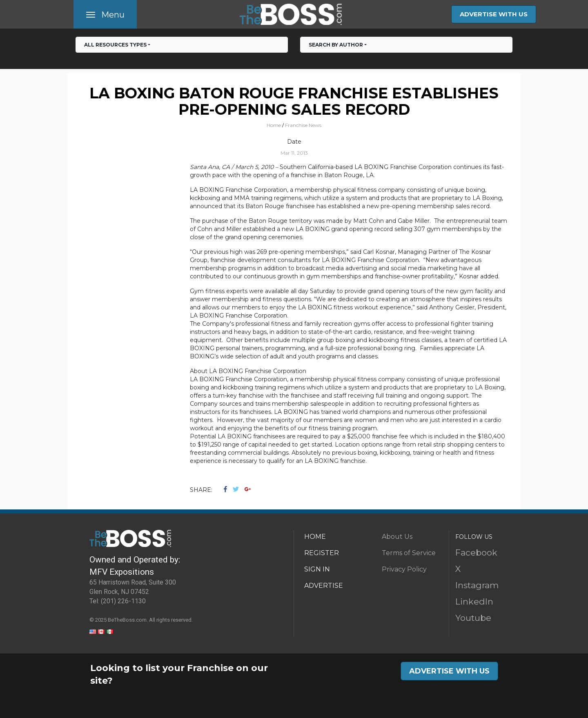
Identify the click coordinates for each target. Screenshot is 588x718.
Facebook (476, 552)
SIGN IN (317, 569)
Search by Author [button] (336, 45)
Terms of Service (409, 553)
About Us (397, 537)
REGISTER (322, 553)
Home (274, 125)
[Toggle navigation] (105, 14)
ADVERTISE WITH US (494, 14)
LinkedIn (474, 601)
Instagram (477, 585)
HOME (315, 537)
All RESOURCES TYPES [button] (115, 45)
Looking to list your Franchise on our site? (179, 674)
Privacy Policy (404, 569)
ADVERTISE (324, 586)
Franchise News (303, 125)
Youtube (473, 618)
